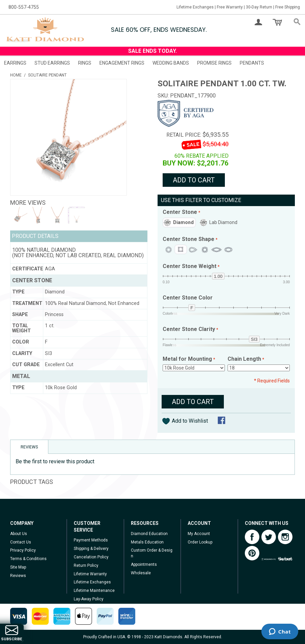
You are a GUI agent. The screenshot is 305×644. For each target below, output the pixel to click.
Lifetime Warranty (90, 574)
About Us (19, 534)
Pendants (252, 63)
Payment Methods (91, 540)
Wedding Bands (171, 63)
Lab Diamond (223, 222)
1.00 (218, 276)
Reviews (18, 576)
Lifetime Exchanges (195, 7)
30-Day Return (259, 7)
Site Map (18, 567)
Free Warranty (230, 7)
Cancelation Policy (91, 557)
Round (169, 250)
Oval (228, 250)
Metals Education (147, 542)
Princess (181, 249)
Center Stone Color (188, 298)
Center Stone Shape (189, 239)
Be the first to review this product (55, 461)
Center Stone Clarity (190, 329)
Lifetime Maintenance (94, 591)
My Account (199, 534)
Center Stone (181, 212)
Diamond (183, 222)
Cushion (205, 250)
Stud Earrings (52, 63)
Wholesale (141, 573)
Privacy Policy (23, 550)
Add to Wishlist (190, 421)
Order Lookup (200, 542)
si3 (254, 339)
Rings (85, 63)
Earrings (15, 63)
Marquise (217, 250)
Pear (193, 250)
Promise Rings (214, 63)
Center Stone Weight (190, 267)
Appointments (144, 564)
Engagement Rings (122, 63)
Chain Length (245, 359)
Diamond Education (149, 534)
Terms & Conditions (28, 559)
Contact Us (21, 542)
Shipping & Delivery (91, 549)
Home (16, 75)
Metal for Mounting (188, 359)
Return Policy (86, 565)
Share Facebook (222, 421)
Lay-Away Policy (89, 599)
